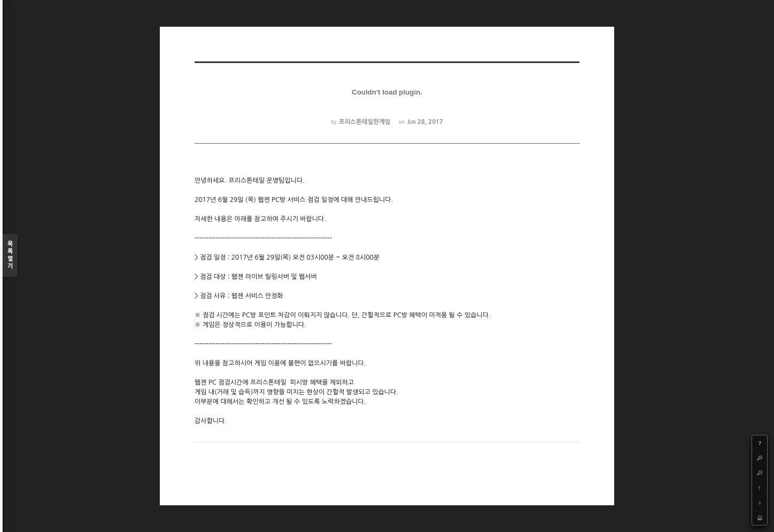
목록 (10, 256)
